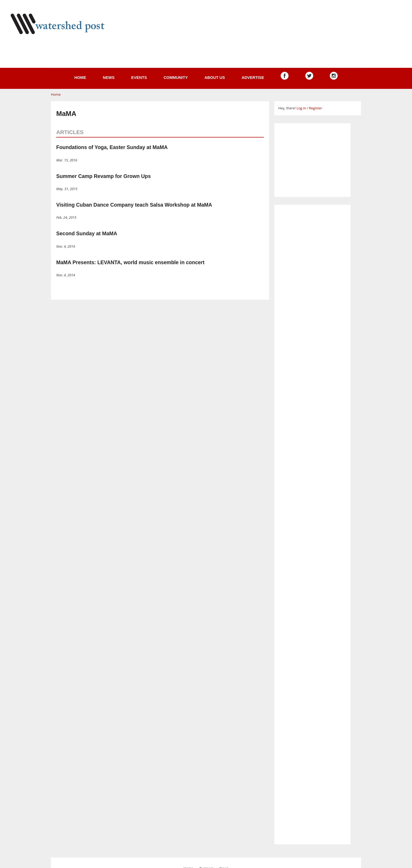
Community (176, 77)
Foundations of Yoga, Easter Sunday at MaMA (112, 147)
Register (315, 108)
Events (139, 77)
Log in (301, 108)
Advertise (253, 77)
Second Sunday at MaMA (87, 233)
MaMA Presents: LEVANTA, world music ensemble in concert (130, 262)
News (109, 77)
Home (80, 77)
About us (215, 77)
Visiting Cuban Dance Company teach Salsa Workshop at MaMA (134, 205)
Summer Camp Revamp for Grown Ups (104, 176)
